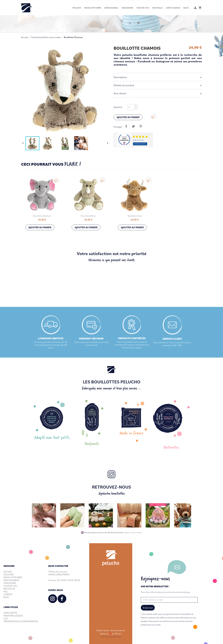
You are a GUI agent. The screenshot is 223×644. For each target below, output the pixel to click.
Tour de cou (143, 8)
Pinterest (141, 126)
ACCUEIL (8, 572)
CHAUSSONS (10, 583)
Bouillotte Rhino (88, 216)
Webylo (118, 633)
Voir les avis (140, 144)
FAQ (5, 591)
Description (120, 77)
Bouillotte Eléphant (42, 216)
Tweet (133, 126)
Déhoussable (111, 8)
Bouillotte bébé (93, 8)
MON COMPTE (10, 613)
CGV (6, 618)
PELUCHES (9, 574)
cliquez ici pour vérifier (133, 532)
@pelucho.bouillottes (111, 493)
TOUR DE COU (10, 586)
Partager (126, 126)
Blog (186, 8)
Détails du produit (124, 85)
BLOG (6, 597)
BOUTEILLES (9, 589)
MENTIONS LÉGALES (13, 616)
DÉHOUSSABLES (11, 580)
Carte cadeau (173, 8)
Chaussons (127, 8)
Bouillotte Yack (135, 216)
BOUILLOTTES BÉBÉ (13, 577)
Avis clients (120, 93)
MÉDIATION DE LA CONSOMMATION (21, 621)
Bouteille (158, 8)
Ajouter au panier (128, 117)
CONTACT (8, 594)
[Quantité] (131, 107)
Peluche (77, 8)
